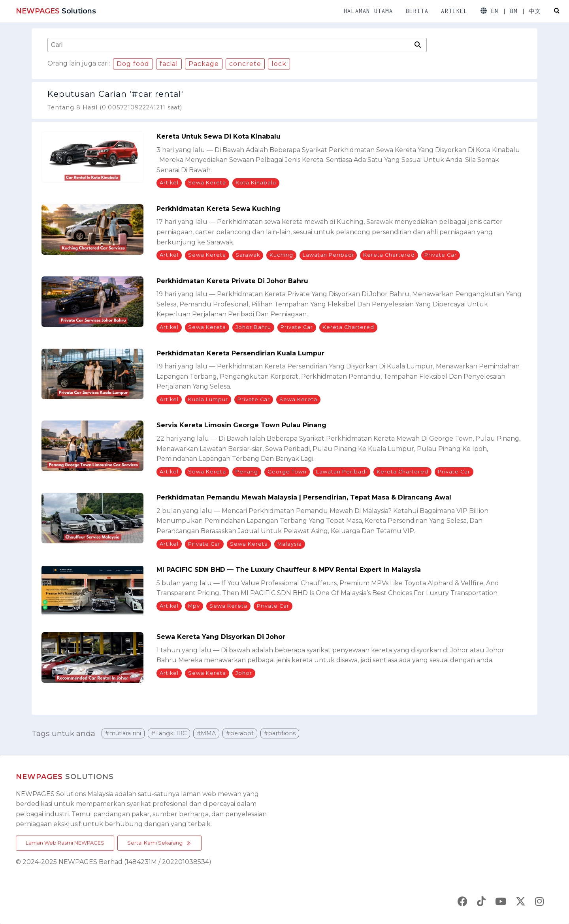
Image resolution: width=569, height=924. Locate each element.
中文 (535, 11)
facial (169, 64)
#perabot (240, 733)
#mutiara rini (123, 733)
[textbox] (230, 45)
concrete (245, 64)
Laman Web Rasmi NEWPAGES (65, 843)
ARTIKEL (454, 11)
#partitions (280, 733)
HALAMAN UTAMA (368, 11)
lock (279, 64)
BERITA (417, 11)
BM (514, 11)
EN (495, 11)
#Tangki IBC (169, 733)
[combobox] (230, 45)
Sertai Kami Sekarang (159, 843)
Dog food (133, 64)
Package (204, 64)
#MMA (206, 733)
